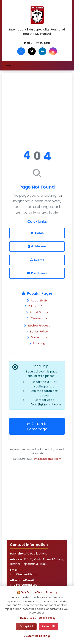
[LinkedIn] (42, 51)
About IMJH (39, 301)
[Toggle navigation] (9, 66)
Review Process (39, 326)
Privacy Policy (27, 618)
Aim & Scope (39, 312)
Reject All (48, 626)
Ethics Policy (39, 332)
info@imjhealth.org (24, 574)
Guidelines (37, 246)
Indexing (39, 343)
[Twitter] (32, 51)
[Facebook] (21, 51)
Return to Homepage (37, 426)
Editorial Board (39, 306)
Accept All (26, 626)
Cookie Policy (47, 618)
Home (37, 233)
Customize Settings (37, 636)
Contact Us (39, 318)
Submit (37, 260)
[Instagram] (53, 51)
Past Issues (37, 273)
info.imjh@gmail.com (44, 404)
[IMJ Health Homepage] (37, 15)
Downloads (39, 337)
